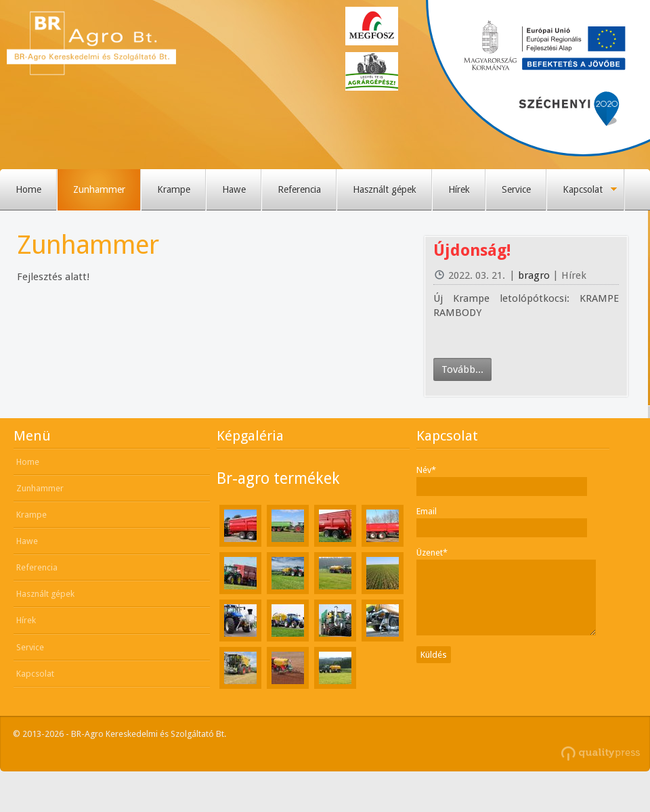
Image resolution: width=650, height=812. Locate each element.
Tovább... (462, 369)
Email (427, 511)
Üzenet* (432, 552)
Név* (426, 470)
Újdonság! (472, 250)
